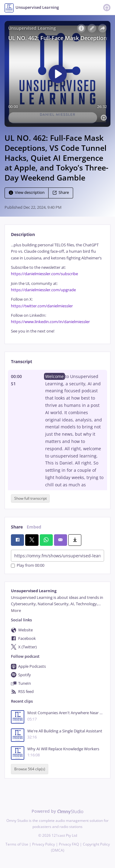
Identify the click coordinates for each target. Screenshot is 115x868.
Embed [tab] (34, 527)
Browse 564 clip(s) (30, 769)
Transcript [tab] (22, 361)
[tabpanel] (57, 288)
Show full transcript (30, 498)
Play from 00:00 (28, 566)
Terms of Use (17, 844)
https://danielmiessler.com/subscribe (44, 274)
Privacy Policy (44, 844)
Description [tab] (23, 234)
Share (61, 193)
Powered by (57, 811)
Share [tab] (17, 527)
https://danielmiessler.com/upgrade (43, 290)
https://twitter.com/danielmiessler (42, 306)
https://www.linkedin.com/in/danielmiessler (50, 322)
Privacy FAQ (69, 844)
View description (27, 193)
